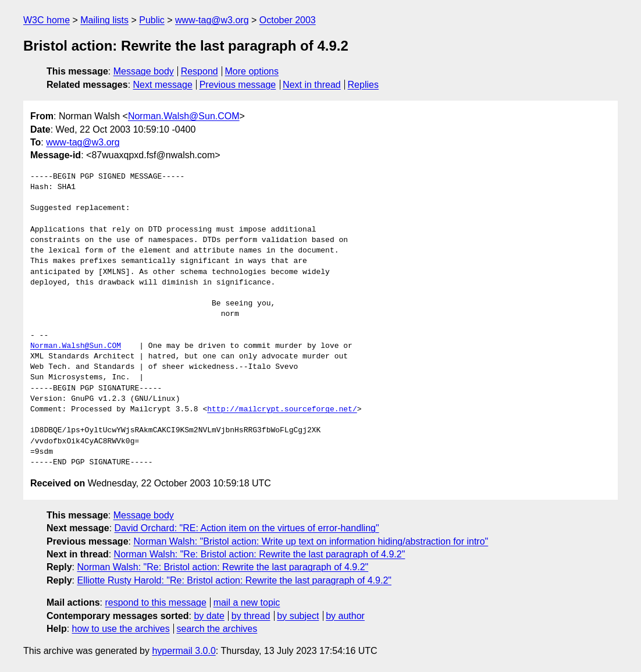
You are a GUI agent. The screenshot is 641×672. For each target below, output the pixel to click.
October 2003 (288, 20)
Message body (144, 71)
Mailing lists (104, 20)
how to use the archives (121, 629)
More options (252, 71)
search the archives (217, 629)
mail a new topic (247, 602)
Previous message (238, 85)
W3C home (47, 20)
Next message (163, 85)
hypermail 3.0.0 (184, 651)
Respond (200, 71)
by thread (251, 616)
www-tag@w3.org (212, 20)
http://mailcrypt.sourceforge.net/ (282, 410)
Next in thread (312, 85)
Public (152, 20)
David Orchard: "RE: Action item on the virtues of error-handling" (247, 528)
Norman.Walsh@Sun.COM (184, 116)
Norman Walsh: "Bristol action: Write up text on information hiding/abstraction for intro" (311, 541)
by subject (298, 616)
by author (345, 616)
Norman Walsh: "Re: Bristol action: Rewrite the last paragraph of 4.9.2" (260, 554)
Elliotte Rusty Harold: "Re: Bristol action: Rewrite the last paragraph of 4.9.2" (234, 580)
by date (209, 616)
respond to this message (155, 602)
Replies (363, 85)
